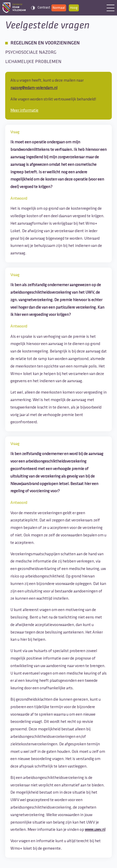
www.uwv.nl (95, 830)
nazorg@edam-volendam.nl (34, 88)
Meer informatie (24, 111)
